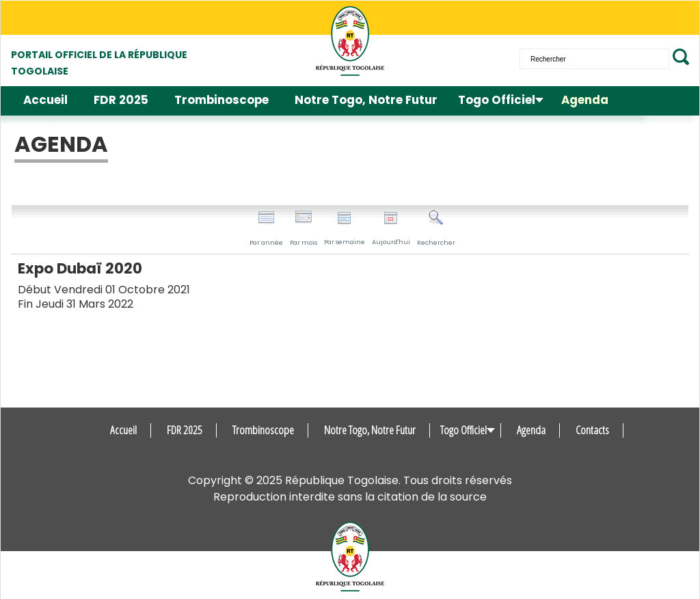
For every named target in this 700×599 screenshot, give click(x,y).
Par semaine (345, 229)
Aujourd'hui (391, 229)
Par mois (304, 228)
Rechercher (436, 228)
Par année (266, 228)
